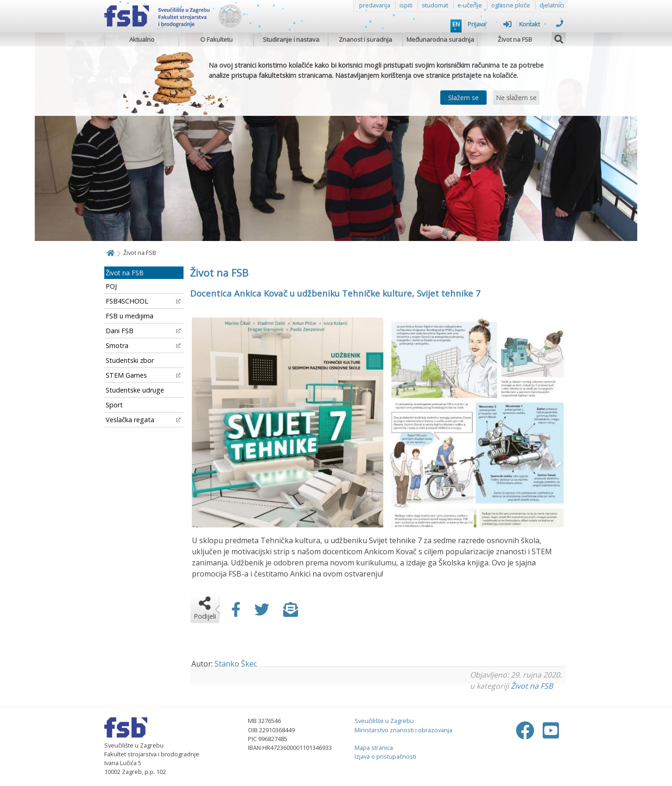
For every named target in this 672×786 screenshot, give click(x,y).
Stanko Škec (236, 664)
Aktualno (142, 39)
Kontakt (541, 24)
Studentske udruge (135, 390)
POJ (111, 286)
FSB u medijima (130, 316)
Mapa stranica (374, 748)
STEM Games (143, 375)
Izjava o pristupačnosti (385, 756)
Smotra (143, 345)
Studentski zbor (130, 360)
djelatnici (552, 5)
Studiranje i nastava (291, 39)
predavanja (375, 5)
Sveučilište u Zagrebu (384, 721)
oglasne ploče (511, 5)
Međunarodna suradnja (440, 39)
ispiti (406, 5)
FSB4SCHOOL (143, 301)
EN (456, 24)
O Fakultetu (216, 39)
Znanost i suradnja (365, 39)
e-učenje (470, 5)
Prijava (490, 24)
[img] (559, 38)
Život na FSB (515, 39)
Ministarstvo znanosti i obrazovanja (403, 730)
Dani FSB (143, 331)
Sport (114, 405)
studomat (435, 5)
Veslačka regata (143, 420)
